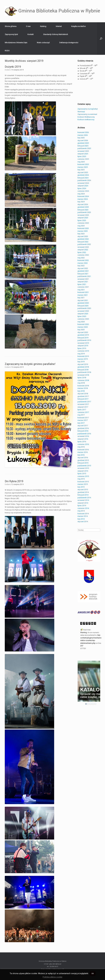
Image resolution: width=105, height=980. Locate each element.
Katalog (43, 26)
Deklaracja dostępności (69, 43)
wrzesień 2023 (83, 215)
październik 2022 (84, 244)
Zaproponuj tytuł (11, 34)
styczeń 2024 (83, 204)
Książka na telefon (78, 26)
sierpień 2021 (83, 282)
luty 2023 (81, 234)
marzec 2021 (83, 295)
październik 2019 (84, 340)
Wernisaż (81, 112)
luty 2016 (81, 455)
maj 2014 (81, 511)
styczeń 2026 (83, 140)
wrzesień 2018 (83, 375)
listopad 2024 (83, 178)
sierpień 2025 (83, 154)
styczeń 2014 (83, 522)
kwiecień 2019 (83, 356)
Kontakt (31, 34)
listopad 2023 (83, 210)
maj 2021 (81, 290)
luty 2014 (81, 519)
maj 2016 (81, 447)
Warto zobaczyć (43, 43)
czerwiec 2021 (83, 287)
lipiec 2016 (82, 442)
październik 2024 (84, 180)
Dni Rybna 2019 (14, 481)
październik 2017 (84, 402)
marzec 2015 (83, 484)
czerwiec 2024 (83, 191)
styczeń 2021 (83, 300)
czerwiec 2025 (83, 159)
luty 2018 (81, 391)
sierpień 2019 (83, 346)
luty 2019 (81, 362)
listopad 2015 (83, 463)
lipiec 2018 (82, 378)
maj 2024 (81, 194)
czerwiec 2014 (83, 508)
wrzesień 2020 (83, 311)
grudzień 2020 (83, 303)
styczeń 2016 (83, 458)
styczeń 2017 (83, 426)
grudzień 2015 (83, 460)
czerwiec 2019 (83, 351)
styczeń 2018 (83, 394)
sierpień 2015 (83, 471)
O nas (28, 26)
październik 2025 (84, 148)
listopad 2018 (83, 370)
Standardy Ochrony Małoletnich (56, 34)
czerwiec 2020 (83, 319)
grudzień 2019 (83, 335)
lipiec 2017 (82, 410)
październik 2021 (84, 276)
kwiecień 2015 (83, 482)
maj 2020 (81, 322)
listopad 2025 (83, 146)
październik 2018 (84, 372)
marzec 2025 (83, 167)
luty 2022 (81, 266)
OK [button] (93, 974)
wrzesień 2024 (83, 183)
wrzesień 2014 (83, 500)
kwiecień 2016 (83, 450)
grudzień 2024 (83, 175)
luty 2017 (81, 423)
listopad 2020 (83, 306)
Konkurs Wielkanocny (86, 117)
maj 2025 (81, 162)
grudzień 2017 (83, 396)
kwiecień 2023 (83, 228)
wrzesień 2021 (83, 279)
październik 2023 (84, 212)
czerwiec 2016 (83, 444)
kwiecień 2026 (83, 132)
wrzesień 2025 (83, 151)
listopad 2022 (83, 242)
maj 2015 (81, 479)
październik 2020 (84, 308)
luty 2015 (81, 487)
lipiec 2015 (82, 474)
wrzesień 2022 (83, 247)
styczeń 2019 (83, 364)
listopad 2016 (83, 431)
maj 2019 (81, 354)
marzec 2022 (83, 263)
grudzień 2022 (83, 239)
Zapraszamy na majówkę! (88, 109)
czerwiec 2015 (83, 476)
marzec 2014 (83, 516)
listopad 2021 (83, 274)
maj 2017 (81, 415)
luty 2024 (81, 202)
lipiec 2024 (82, 188)
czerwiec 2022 (83, 255)
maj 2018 (81, 383)
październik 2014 (84, 498)
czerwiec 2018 (83, 380)
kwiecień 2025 (83, 164)
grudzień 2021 (83, 271)
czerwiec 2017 (83, 412)
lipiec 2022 (82, 252)
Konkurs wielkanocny (86, 120)
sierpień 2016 (83, 439)
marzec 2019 (83, 359)
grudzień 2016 (83, 428)
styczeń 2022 (83, 268)
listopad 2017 (83, 399)
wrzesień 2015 (83, 468)
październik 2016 (84, 434)
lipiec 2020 (82, 316)
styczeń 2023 (83, 236)
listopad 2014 (83, 495)
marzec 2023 (83, 231)
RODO (7, 51)
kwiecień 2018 (83, 386)
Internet (59, 26)
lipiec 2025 (82, 156)
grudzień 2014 (83, 492)
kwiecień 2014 (83, 514)
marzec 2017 (83, 420)
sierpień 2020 (83, 314)
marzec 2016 (83, 452)
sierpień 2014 (83, 503)
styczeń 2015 (83, 490)
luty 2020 (81, 330)
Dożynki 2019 (13, 67)
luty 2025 (81, 170)
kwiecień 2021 (83, 292)
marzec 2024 (83, 199)
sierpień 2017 (83, 407)
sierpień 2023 (83, 218)
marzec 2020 (83, 327)
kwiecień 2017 (83, 418)
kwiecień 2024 (83, 196)
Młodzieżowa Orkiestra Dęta (16, 43)
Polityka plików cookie (52, 977)
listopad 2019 (83, 338)
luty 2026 (81, 138)
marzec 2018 (83, 388)
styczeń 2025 (83, 172)
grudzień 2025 (83, 143)
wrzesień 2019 (83, 343)
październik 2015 (84, 466)
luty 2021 (81, 298)
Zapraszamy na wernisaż (87, 114)
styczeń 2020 (83, 332)
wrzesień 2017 (83, 404)
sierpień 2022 (83, 250)
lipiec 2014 (82, 506)
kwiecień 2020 (83, 324)
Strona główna (11, 26)
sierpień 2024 (83, 186)
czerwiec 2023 (83, 223)
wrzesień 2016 (83, 436)
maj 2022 (81, 258)
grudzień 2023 (83, 207)
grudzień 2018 (83, 367)
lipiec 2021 (82, 284)
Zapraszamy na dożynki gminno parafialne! (30, 364)
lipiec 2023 (82, 220)
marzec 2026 (83, 135)
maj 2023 (81, 226)
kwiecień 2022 (83, 260)
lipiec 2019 (82, 348)
